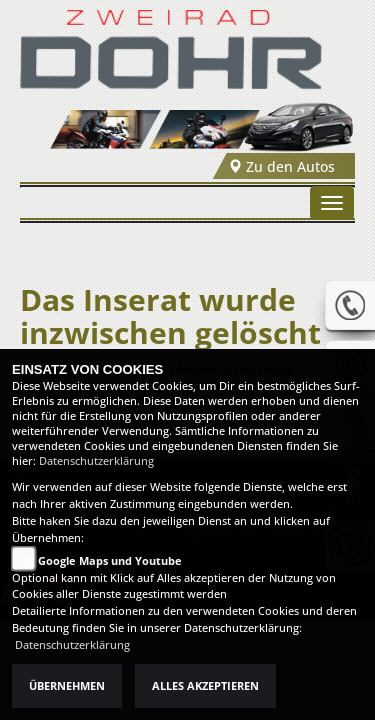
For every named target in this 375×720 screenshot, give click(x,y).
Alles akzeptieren (205, 686)
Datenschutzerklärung (96, 461)
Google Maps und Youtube (110, 561)
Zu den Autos (281, 166)
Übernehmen (67, 686)
